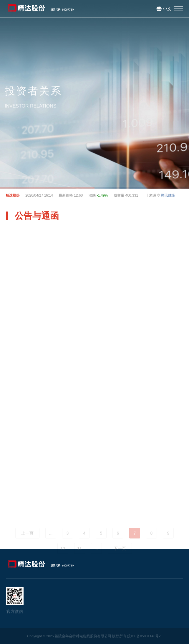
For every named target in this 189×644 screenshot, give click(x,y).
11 (79, 556)
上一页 (27, 541)
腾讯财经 (169, 195)
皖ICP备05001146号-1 (144, 636)
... (51, 541)
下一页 (120, 556)
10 (63, 556)
